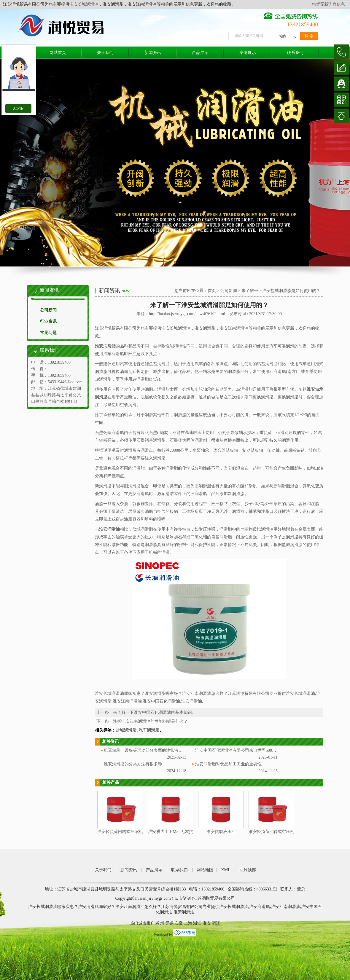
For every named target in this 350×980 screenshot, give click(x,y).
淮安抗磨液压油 (221, 832)
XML (226, 870)
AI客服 (19, 108)
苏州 (160, 923)
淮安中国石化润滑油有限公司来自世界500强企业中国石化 (248, 750)
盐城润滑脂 (126, 730)
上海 (188, 923)
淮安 (207, 923)
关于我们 (105, 53)
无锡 (169, 923)
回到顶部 (248, 870)
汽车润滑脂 (149, 730)
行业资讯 (48, 321)
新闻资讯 (153, 53)
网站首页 (58, 53)
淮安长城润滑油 (84, 4)
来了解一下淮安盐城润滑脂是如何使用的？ (281, 291)
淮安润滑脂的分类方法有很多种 (133, 764)
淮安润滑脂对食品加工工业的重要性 (228, 764)
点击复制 (182, 898)
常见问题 (48, 333)
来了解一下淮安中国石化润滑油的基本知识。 (155, 712)
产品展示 (200, 53)
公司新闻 (48, 310)
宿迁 (216, 923)
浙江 (197, 923)
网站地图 (205, 870)
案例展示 (248, 53)
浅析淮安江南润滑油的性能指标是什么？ (150, 721)
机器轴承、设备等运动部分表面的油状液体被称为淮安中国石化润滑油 (168, 750)
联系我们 (295, 53)
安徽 (179, 923)
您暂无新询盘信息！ (330, 4)
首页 (212, 291)
